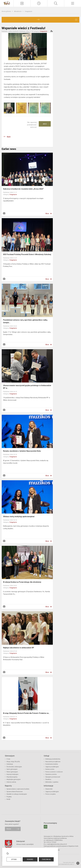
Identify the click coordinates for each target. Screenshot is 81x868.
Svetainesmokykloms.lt (66, 864)
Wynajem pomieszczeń (53, 777)
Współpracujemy (12, 777)
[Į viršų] (78, 863)
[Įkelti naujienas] (22, 3)
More (47, 214)
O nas (8, 759)
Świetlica (48, 779)
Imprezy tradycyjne (12, 774)
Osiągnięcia (28, 11)
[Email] (46, 827)
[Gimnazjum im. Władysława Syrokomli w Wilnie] (7, 3)
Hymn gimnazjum (12, 769)
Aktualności (18, 11)
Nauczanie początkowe (53, 762)
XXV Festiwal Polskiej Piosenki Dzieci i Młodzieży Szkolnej (27, 254)
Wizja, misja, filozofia (13, 762)
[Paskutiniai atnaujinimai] (39, 3)
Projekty (9, 797)
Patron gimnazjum (12, 772)
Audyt (8, 799)
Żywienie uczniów (51, 774)
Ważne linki (49, 789)
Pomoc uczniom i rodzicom (54, 772)
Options (14, 859)
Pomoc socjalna (50, 794)
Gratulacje (10, 764)
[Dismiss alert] (76, 20)
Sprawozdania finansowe (15, 792)
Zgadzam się (46, 859)
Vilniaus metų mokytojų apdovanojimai (19, 517)
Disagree (30, 859)
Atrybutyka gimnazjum (14, 779)
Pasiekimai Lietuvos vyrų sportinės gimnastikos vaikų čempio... (25, 321)
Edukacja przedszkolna (53, 759)
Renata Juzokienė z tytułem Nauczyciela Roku (22, 451)
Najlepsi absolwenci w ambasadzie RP (19, 648)
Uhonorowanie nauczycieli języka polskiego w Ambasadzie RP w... (27, 387)
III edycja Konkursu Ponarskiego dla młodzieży (22, 582)
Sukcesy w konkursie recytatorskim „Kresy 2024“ (23, 189)
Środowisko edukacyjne (14, 767)
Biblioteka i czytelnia (52, 782)
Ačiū (45, 124)
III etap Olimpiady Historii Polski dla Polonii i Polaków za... (26, 713)
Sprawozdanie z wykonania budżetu (18, 789)
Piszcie (9, 829)
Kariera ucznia (50, 769)
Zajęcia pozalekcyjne (52, 767)
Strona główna (6, 11)
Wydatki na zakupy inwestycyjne (17, 794)
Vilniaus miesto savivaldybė (25, 844)
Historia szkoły (11, 782)
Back (9, 137)
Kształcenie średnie (52, 764)
